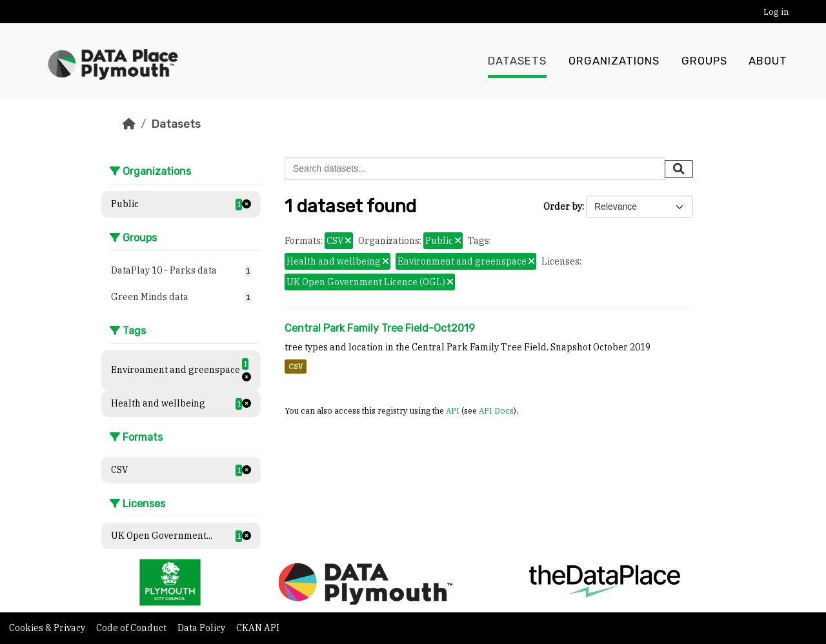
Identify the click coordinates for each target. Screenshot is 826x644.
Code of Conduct (132, 628)
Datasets (517, 61)
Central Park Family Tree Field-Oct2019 (380, 328)
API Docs (496, 410)
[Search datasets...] (475, 169)
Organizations (614, 61)
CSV (296, 367)
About (768, 61)
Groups (704, 61)
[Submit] (679, 169)
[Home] (129, 124)
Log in (776, 12)
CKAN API (258, 628)
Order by (563, 206)
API (453, 410)
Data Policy (202, 628)
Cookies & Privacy (48, 628)
